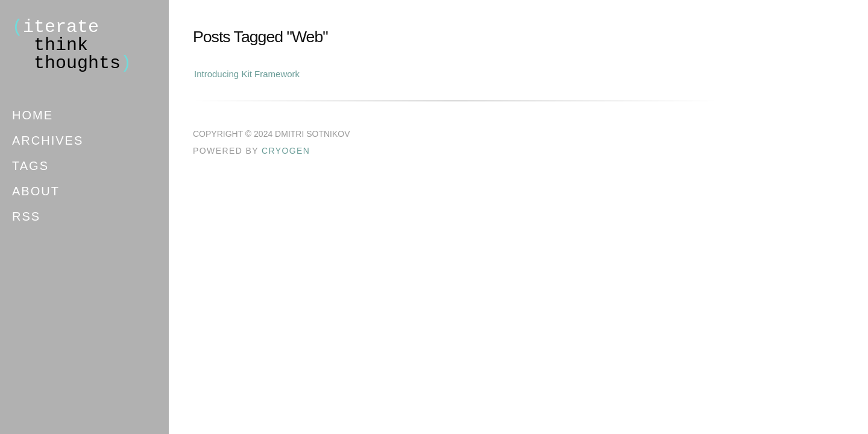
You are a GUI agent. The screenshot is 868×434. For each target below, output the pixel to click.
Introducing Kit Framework (247, 74)
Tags (30, 166)
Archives (48, 140)
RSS (26, 216)
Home (33, 115)
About (36, 191)
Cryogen (286, 151)
